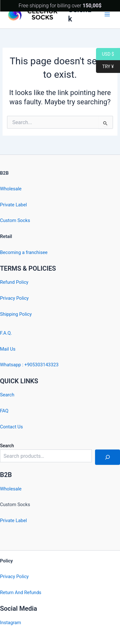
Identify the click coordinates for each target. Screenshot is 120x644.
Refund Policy (14, 282)
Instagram (11, 623)
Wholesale (11, 189)
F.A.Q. (6, 333)
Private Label (13, 205)
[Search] (108, 457)
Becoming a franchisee (24, 252)
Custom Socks (15, 220)
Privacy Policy (14, 298)
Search (7, 395)
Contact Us (12, 427)
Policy (25, 314)
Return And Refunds (21, 592)
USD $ (105, 54)
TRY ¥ (105, 67)
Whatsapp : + (14, 365)
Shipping (9, 314)
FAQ (4, 411)
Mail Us (8, 349)
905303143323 (43, 365)
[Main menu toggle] (107, 14)
